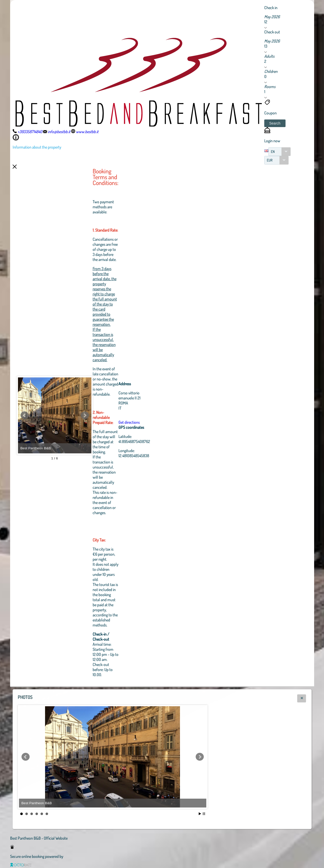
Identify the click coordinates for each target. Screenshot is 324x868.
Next (113, 415)
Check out (272, 32)
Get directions (157, 422)
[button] (275, 123)
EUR (270, 160)
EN (273, 152)
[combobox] (279, 152)
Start (200, 814)
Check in (271, 8)
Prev (25, 415)
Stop (204, 814)
